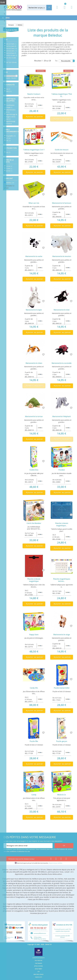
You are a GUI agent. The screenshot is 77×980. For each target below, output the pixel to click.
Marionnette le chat (62, 310)
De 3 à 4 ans (11, 46)
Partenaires (39, 963)
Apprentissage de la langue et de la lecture (11, 117)
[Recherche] (49, 8)
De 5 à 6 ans (12, 51)
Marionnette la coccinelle (62, 363)
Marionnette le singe (62, 635)
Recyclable (11, 136)
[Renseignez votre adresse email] (28, 846)
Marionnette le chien (34, 363)
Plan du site (39, 977)
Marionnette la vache (34, 256)
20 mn (9, 171)
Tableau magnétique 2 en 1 (34, 150)
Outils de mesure (62, 150)
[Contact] (72, 9)
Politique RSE (38, 961)
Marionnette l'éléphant (62, 416)
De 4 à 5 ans (12, 48)
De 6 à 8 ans (11, 53)
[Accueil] (4, 25)
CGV (38, 972)
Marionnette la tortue (34, 416)
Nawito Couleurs (34, 94)
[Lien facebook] (51, 859)
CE (8, 138)
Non (9, 91)
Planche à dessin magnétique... (62, 524)
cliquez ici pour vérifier (55, 863)
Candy (34, 795)
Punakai (62, 470)
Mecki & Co (62, 795)
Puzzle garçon (62, 741)
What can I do (34, 203)
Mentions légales (38, 974)
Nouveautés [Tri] (68, 61)
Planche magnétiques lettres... (62, 580)
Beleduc (10, 183)
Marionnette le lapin (34, 310)
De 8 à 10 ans (12, 55)
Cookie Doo (34, 470)
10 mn (9, 166)
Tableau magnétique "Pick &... (62, 95)
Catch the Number (34, 523)
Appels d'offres (38, 966)
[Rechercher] (39, 8)
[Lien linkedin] (66, 859)
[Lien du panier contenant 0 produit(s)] (64, 9)
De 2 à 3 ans (11, 44)
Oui (8, 89)
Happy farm (34, 635)
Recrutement (39, 969)
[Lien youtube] (56, 859)
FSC (8, 140)
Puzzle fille (34, 741)
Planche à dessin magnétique (34, 580)
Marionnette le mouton (62, 256)
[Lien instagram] (61, 859)
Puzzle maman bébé (62, 688)
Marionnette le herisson (62, 203)
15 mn (9, 169)
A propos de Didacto (39, 958)
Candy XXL (34, 688)
